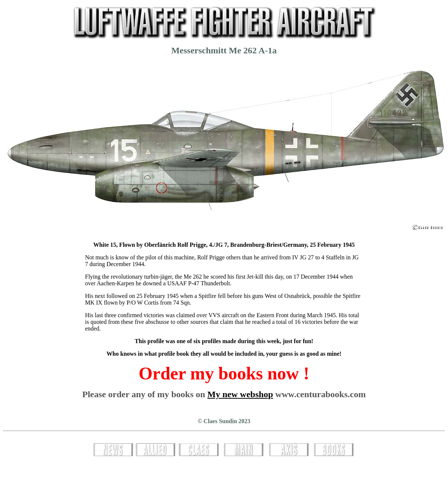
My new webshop (240, 394)
